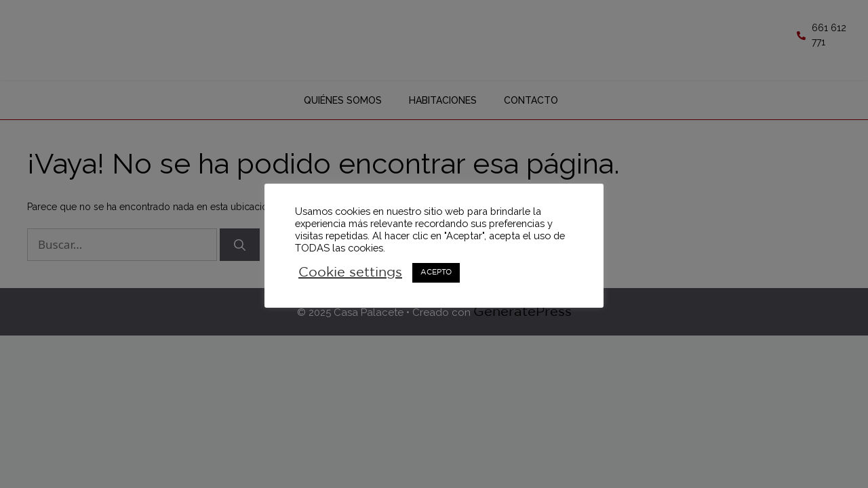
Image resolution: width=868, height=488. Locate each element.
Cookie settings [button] (350, 272)
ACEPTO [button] (436, 272)
